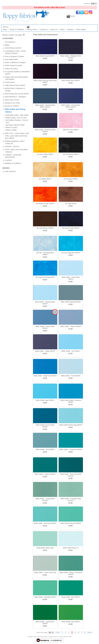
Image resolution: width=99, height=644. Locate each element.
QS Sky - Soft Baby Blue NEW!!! (45, 254)
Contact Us (44, 30)
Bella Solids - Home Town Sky (45, 572)
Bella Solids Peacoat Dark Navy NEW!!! (45, 81)
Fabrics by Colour (11, 68)
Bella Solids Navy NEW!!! (71, 80)
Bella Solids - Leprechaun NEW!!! (45, 623)
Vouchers (8, 142)
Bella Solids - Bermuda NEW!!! (45, 523)
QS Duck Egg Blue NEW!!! (71, 253)
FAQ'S (62, 30)
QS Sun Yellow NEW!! (45, 154)
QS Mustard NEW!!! (71, 179)
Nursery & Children (12, 106)
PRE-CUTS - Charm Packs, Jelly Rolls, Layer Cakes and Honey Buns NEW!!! (17, 118)
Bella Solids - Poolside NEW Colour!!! (71, 500)
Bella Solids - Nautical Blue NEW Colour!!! (45, 106)
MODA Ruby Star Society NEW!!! (17, 94)
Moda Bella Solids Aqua (45, 548)
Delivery (70, 30)
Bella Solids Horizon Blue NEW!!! (45, 426)
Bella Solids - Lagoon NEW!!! (45, 474)
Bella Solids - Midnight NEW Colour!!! (71, 57)
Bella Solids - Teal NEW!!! (45, 449)
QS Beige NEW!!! (45, 179)
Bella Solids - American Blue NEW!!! (45, 131)
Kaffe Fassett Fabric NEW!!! (15, 85)
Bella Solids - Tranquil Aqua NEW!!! (45, 303)
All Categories (10, 42)
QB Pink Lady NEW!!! (71, 130)
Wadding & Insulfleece (13, 145)
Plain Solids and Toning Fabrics (46, 35)
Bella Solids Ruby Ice (71, 548)
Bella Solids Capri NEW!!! (45, 400)
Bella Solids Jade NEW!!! (71, 597)
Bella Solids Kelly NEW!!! (71, 622)
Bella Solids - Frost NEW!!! (71, 376)
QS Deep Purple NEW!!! (71, 228)
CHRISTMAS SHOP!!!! (13, 48)
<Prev (57, 632)
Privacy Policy (32, 30)
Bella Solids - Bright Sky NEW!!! (45, 376)
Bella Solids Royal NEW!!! (45, 56)
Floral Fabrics (10, 82)
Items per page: (42, 632)
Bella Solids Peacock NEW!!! (71, 523)
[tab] (4, 45)
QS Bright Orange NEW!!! (45, 204)
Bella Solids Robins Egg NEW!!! (71, 425)
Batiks (7, 45)
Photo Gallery (81, 30)
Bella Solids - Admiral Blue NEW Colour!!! (71, 106)
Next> (90, 632)
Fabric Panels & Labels (13, 65)
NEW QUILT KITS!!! (12, 100)
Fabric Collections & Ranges (15, 62)
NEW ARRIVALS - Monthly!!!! (16, 97)
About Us (54, 30)
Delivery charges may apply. (13, 35)
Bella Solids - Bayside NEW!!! (45, 597)
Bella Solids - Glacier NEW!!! (71, 326)
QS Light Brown (71, 204)
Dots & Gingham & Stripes (15, 56)
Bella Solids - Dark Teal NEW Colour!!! (71, 475)
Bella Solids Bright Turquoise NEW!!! (71, 401)
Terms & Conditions (17, 30)
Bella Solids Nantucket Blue (71, 302)
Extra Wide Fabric (11, 59)
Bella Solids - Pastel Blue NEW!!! (71, 278)
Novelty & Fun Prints (12, 103)
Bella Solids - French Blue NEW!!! (45, 327)
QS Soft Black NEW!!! (71, 154)
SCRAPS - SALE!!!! (12, 129)
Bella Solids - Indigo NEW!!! (45, 351)
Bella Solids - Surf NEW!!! (71, 351)
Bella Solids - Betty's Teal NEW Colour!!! (71, 573)
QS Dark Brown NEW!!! (45, 228)
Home (5, 30)
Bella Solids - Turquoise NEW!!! (71, 449)
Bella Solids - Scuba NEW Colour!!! (45, 500)
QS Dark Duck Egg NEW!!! (45, 277)
